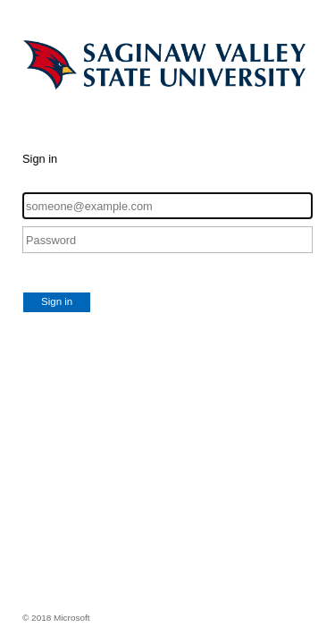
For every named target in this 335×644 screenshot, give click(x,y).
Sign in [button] (57, 301)
